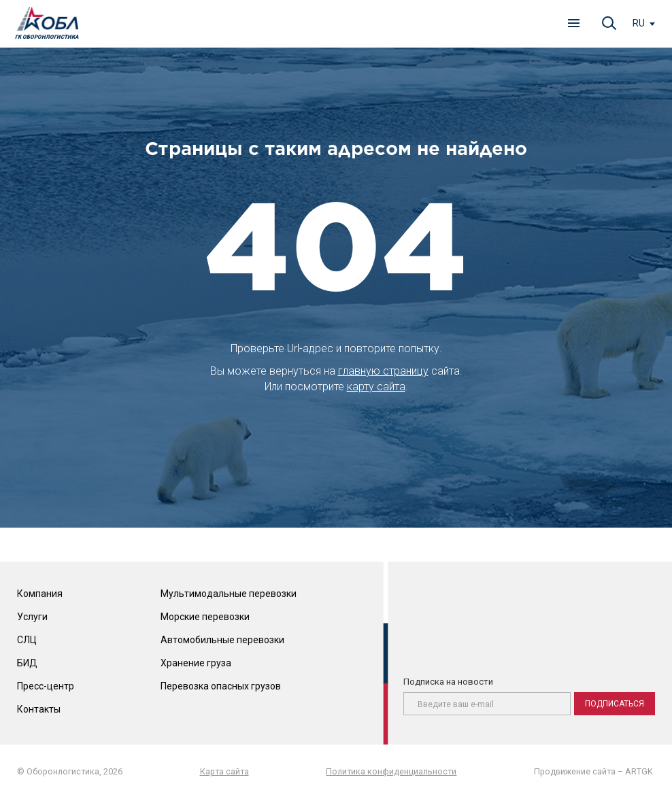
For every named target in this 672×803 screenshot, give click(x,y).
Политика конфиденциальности (391, 771)
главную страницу (383, 371)
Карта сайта (224, 771)
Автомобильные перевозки (222, 640)
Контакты (39, 709)
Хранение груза (196, 663)
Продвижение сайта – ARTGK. (594, 771)
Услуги (32, 617)
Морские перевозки (205, 617)
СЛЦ (27, 640)
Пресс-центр (46, 686)
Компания (40, 594)
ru (639, 23)
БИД (27, 663)
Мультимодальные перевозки (229, 594)
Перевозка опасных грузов (221, 686)
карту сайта (376, 387)
